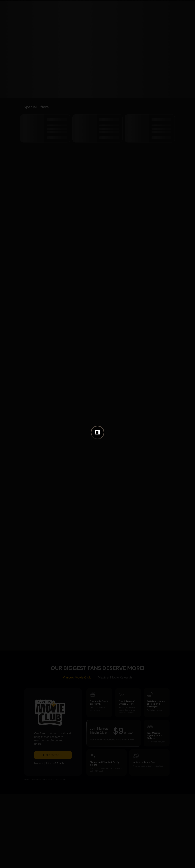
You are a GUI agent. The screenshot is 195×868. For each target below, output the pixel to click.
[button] (97, 432)
